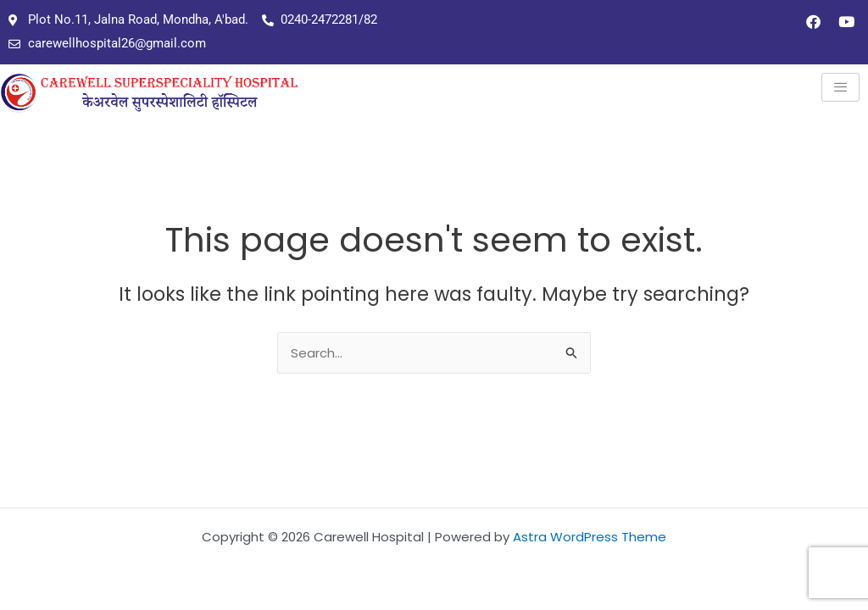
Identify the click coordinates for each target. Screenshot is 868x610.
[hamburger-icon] (840, 87)
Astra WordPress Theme (590, 537)
